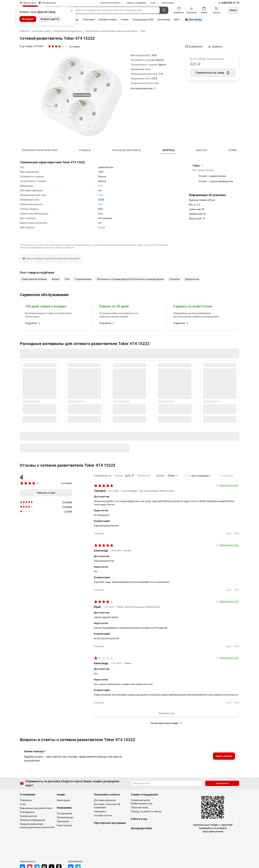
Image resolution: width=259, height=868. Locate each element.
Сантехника (164, 20)
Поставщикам (64, 813)
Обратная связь (140, 807)
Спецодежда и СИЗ (143, 20)
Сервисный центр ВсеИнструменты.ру (142, 802)
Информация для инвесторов (36, 808)
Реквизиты (26, 800)
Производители (28, 816)
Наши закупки (64, 825)
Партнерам (63, 821)
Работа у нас (139, 819)
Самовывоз (100, 811)
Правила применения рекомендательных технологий (37, 826)
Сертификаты (27, 812)
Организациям (65, 817)
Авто (177, 20)
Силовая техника (108, 20)
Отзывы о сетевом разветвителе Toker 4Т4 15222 (68, 465)
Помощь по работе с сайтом (146, 811)
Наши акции (63, 800)
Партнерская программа (110, 823)
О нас (23, 804)
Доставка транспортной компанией (107, 806)
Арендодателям (141, 828)
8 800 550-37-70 (230, 3)
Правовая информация (33, 820)
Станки (125, 20)
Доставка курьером (105, 800)
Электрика (88, 20)
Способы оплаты (103, 815)
